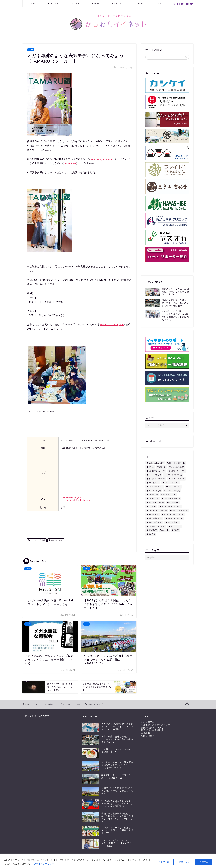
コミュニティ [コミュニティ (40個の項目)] (174, 487)
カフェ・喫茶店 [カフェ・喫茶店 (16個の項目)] (171, 483)
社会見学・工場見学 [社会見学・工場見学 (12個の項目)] (157, 526)
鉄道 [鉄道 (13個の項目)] (152, 534)
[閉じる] (213, 857)
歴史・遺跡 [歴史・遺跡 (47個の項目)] (173, 522)
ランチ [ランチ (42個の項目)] (152, 507)
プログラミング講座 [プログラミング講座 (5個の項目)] (172, 499)
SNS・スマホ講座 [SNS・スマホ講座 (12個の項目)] (177, 463)
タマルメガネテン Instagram (76, 500)
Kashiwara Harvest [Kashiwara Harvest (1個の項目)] (156, 463)
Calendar (118, 4)
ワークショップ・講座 (38, 540)
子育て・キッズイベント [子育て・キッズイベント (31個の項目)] (174, 514)
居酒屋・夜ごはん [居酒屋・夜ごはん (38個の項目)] (175, 518)
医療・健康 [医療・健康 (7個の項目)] (154, 514)
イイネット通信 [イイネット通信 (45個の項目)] (177, 479)
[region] (108, 861)
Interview (53, 4)
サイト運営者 (148, 722)
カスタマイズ (163, 862)
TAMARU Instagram (72, 497)
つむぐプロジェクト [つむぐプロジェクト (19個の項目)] (157, 471)
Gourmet (75, 4)
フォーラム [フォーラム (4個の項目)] (154, 499)
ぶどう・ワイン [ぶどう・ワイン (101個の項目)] (178, 471)
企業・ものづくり (56, 540)
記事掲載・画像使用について (156, 725)
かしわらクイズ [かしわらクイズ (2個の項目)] (178, 467)
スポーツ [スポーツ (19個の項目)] (153, 495)
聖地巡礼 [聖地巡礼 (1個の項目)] (153, 530)
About (160, 4)
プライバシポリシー (44, 864)
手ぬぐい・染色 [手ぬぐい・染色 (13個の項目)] (155, 522)
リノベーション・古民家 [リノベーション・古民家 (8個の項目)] (171, 507)
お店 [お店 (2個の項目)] (151, 467)
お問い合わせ (148, 736)
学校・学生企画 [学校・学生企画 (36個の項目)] (155, 518)
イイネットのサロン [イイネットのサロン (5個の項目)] (174, 475)
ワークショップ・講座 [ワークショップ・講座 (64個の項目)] (158, 510)
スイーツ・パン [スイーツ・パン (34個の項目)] (173, 491)
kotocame (70, 163)
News (32, 4)
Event (31, 50)
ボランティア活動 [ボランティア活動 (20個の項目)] (156, 503)
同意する (204, 862)
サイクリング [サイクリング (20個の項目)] (155, 491)
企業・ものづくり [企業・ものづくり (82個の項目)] (180, 510)
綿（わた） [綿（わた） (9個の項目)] (175, 526)
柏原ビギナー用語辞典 (152, 730)
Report (96, 4)
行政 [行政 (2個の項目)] (176, 530)
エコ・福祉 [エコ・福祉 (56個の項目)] (154, 483)
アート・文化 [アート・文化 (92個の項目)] (155, 475)
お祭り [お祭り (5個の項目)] (163, 467)
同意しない (184, 862)
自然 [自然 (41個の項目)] (165, 530)
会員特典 (145, 733)
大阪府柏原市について (152, 728)
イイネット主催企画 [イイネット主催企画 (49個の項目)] (157, 479)
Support (139, 4)
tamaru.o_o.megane (102, 159)
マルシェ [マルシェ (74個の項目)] (174, 503)
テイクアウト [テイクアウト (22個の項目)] (169, 495)
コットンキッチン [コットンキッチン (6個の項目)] (156, 487)
